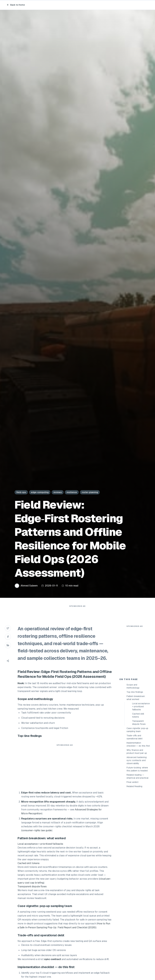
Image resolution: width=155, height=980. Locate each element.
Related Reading (134, 841)
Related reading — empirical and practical (137, 831)
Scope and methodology (133, 741)
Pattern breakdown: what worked (136, 752)
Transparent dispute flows (139, 777)
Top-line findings (135, 746)
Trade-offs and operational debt (134, 791)
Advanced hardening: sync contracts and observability (137, 815)
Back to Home (16, 5)
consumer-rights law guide (37, 836)
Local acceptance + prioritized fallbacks (141, 761)
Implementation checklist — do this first (138, 799)
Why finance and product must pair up (137, 806)
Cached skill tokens (138, 770)
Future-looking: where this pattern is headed (137, 823)
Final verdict (132, 836)
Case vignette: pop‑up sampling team (137, 784)
